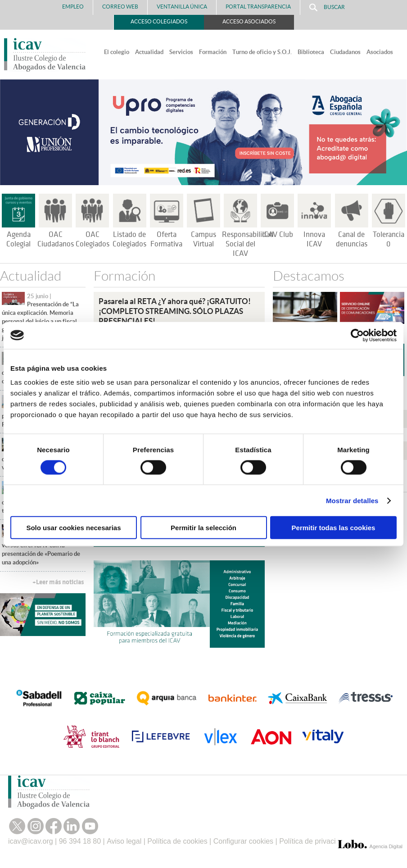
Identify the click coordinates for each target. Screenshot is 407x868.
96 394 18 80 (80, 841)
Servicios (181, 52)
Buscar (327, 7)
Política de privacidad (313, 841)
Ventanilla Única (182, 7)
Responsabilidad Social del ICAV (248, 244)
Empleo (73, 7)
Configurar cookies (243, 841)
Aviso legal (124, 841)
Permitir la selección (203, 528)
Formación (213, 52)
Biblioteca (311, 52)
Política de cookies (177, 841)
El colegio (117, 52)
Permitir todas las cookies (334, 528)
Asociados (380, 52)
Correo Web (120, 7)
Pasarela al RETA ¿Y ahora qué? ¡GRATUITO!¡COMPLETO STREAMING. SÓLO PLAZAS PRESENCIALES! (175, 311)
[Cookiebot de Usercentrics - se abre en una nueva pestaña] (357, 335)
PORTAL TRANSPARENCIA (258, 7)
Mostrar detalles (352, 500)
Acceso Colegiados (159, 21)
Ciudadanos (345, 52)
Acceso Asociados (249, 21)
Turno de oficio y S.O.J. (262, 52)
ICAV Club (278, 235)
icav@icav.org (31, 841)
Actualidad (149, 52)
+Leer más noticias (58, 582)
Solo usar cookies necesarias (73, 528)
